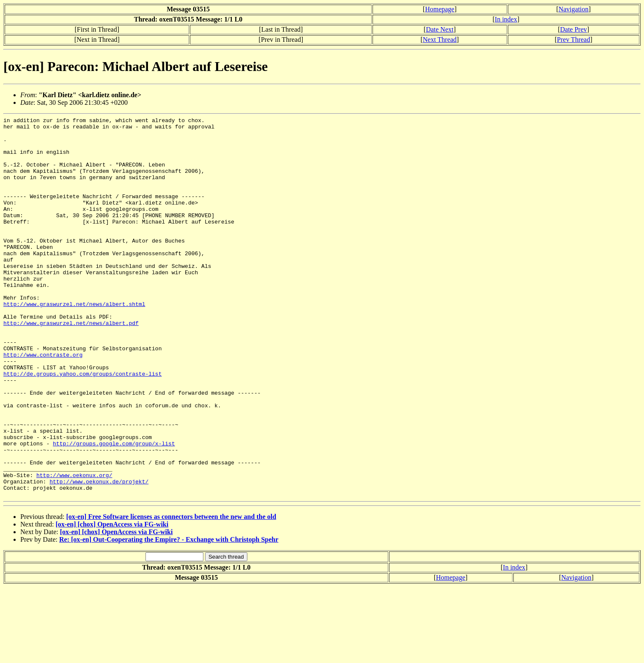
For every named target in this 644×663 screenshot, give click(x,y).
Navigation (574, 9)
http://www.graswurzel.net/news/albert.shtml (74, 342)
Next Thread (440, 40)
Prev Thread (573, 40)
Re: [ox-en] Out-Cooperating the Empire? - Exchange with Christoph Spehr (169, 615)
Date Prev (573, 29)
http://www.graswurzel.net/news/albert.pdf (71, 365)
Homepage (440, 9)
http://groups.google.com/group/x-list (114, 509)
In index (506, 19)
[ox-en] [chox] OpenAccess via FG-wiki (112, 600)
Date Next (440, 29)
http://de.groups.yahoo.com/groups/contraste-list (82, 426)
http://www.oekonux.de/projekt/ (99, 555)
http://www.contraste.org (43, 403)
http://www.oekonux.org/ (74, 547)
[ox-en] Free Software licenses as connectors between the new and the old (171, 593)
